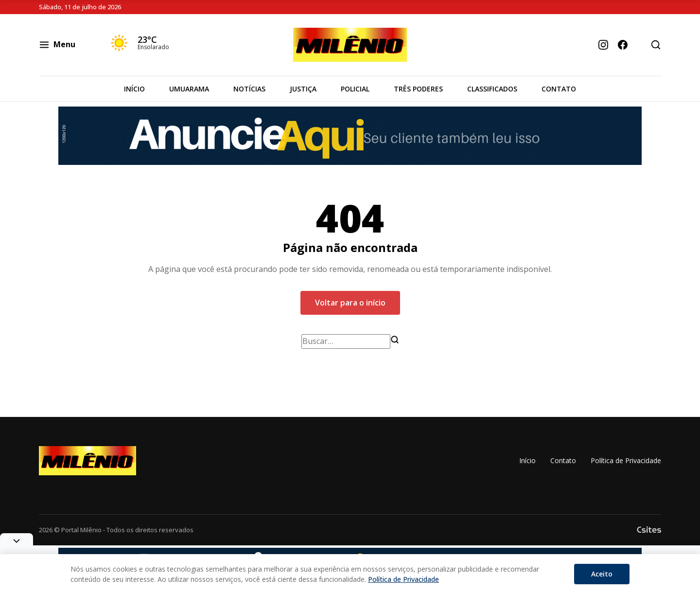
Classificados (492, 89)
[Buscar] (395, 340)
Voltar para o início (350, 303)
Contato (559, 89)
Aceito (602, 574)
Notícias (249, 89)
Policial (355, 89)
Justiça (303, 89)
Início (134, 89)
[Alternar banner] (17, 541)
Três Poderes (418, 89)
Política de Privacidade (626, 460)
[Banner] (350, 136)
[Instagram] (603, 45)
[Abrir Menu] (67, 45)
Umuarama (189, 89)
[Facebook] (623, 45)
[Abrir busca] (656, 45)
